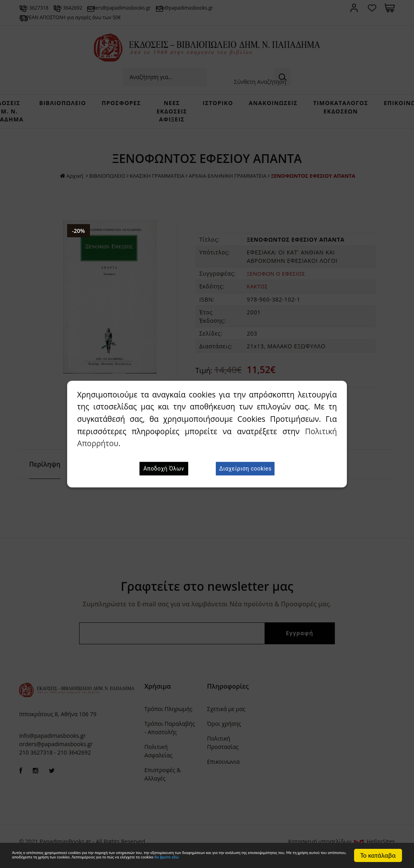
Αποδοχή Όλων (164, 469)
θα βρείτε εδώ (166, 859)
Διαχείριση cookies (245, 469)
